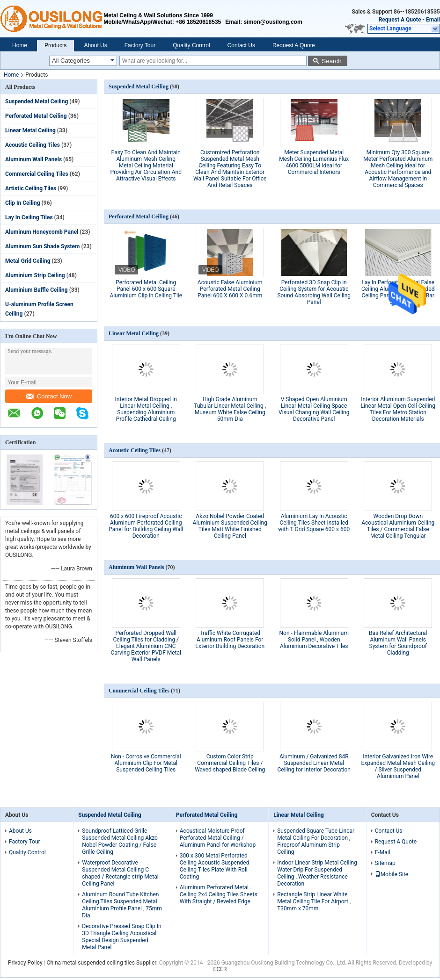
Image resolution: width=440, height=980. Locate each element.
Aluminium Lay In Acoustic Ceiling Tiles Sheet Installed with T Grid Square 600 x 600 (314, 523)
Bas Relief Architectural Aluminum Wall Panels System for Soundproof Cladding (398, 643)
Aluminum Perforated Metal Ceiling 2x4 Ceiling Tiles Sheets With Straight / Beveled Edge (219, 894)
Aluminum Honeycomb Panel (42, 232)
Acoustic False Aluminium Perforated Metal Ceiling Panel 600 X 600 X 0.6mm (230, 289)
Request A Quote (400, 20)
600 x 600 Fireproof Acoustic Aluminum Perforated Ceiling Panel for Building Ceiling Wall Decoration (146, 526)
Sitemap (385, 863)
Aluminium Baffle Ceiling (37, 290)
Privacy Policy (25, 963)
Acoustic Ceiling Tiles (33, 145)
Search (331, 61)
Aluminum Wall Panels (33, 159)
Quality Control (191, 45)
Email (433, 20)
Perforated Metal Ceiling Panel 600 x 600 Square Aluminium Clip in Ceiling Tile (146, 289)
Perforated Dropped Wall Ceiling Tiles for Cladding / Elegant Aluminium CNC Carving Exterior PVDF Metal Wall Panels (146, 646)
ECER (220, 969)
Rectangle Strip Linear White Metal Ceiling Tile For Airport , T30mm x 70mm (314, 901)
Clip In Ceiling (23, 203)
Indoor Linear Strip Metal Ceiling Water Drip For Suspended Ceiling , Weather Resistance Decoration (317, 873)
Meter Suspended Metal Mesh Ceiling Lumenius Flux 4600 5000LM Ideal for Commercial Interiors (314, 162)
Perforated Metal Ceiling (36, 116)
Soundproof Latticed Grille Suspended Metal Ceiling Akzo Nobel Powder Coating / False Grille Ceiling (120, 841)
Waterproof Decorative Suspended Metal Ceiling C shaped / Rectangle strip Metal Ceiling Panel (120, 873)
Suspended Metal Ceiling (37, 101)
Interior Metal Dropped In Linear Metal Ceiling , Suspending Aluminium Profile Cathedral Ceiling (146, 409)
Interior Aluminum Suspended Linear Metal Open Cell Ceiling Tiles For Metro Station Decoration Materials (398, 409)
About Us (95, 45)
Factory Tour (140, 45)
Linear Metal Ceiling (30, 130)
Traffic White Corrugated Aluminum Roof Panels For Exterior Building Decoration (230, 640)
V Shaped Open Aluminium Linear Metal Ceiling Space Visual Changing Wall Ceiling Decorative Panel (314, 409)
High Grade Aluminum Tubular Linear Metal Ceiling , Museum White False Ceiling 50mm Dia (230, 409)
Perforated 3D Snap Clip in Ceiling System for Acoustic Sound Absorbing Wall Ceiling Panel (314, 292)
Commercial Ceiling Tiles (37, 174)
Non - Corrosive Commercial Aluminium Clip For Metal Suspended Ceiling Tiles (146, 763)
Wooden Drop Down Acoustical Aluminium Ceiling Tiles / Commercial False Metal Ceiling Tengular (398, 526)
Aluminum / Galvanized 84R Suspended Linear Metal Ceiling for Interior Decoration (314, 763)
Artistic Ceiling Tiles (31, 188)
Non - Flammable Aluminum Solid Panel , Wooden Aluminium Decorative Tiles (314, 640)
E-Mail (383, 852)
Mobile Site (392, 874)
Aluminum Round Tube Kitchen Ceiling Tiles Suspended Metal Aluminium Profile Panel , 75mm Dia (122, 905)
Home (20, 45)
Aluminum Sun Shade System (42, 246)
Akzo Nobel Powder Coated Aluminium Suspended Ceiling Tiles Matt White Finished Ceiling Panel (230, 526)
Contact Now (49, 396)
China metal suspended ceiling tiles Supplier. (103, 963)
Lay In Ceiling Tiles (29, 217)
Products (55, 45)
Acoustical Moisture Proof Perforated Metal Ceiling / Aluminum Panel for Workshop (218, 838)
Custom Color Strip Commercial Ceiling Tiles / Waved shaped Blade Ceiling (230, 763)
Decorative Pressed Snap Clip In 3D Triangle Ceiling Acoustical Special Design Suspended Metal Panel (121, 937)
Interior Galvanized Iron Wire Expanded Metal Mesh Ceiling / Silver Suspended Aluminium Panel (398, 766)
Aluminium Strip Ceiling (35, 275)
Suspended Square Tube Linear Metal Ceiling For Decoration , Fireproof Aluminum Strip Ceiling (316, 841)
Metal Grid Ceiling (28, 261)
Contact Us (241, 45)
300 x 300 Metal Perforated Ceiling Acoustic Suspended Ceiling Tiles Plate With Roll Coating (215, 866)
